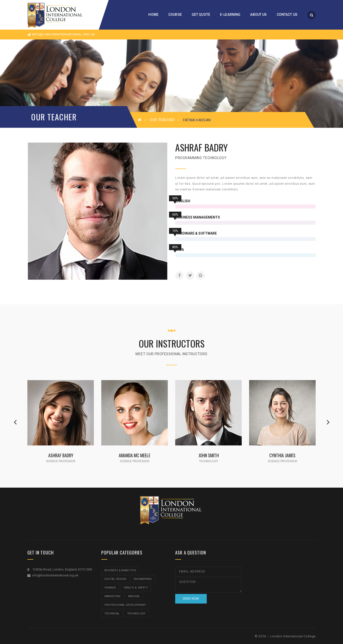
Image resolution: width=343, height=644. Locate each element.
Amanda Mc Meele (135, 455)
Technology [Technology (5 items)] (136, 614)
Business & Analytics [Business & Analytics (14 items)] (120, 570)
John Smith (209, 455)
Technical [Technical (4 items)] (112, 614)
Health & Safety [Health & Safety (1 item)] (136, 588)
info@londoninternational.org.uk (61, 34)
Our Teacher (162, 120)
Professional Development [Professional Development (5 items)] (125, 605)
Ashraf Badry (61, 455)
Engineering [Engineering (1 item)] (143, 579)
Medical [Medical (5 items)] (134, 596)
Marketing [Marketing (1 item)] (112, 596)
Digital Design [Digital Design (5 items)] (115, 579)
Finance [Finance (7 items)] (110, 588)
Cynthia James (282, 455)
